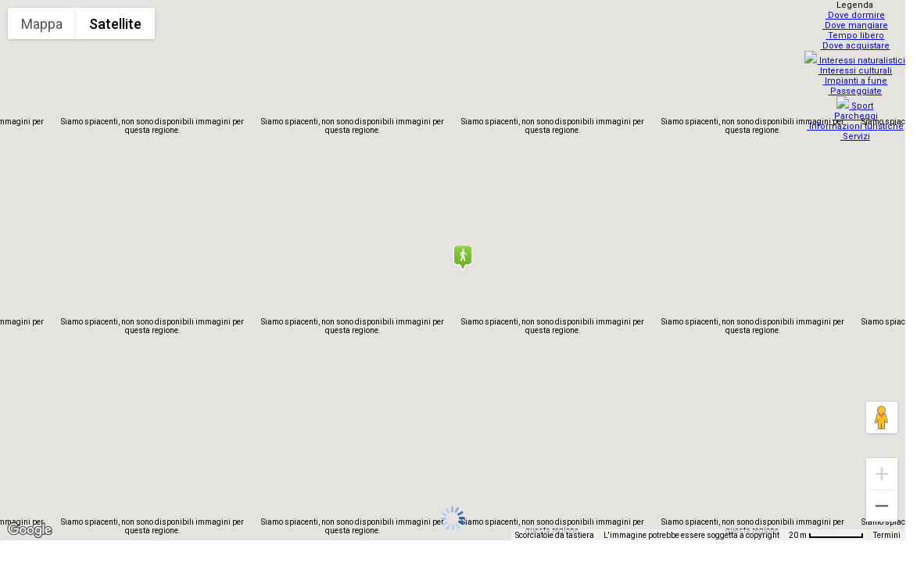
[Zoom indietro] (882, 506)
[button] (462, 257)
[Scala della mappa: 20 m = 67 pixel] (826, 535)
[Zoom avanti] (882, 474)
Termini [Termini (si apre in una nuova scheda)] (887, 535)
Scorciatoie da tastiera (555, 535)
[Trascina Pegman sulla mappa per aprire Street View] (882, 418)
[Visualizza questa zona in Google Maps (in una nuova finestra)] (30, 530)
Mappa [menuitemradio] (42, 24)
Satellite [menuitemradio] (115, 24)
